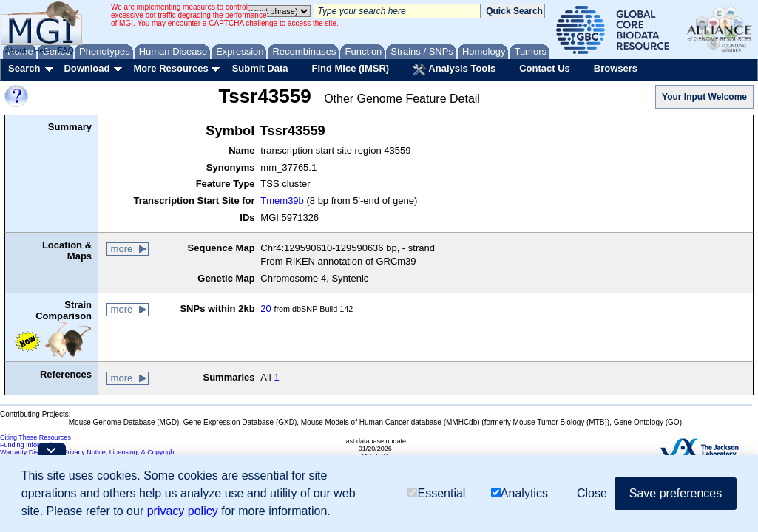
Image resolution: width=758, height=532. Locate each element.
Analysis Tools (454, 69)
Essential (436, 493)
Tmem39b (282, 201)
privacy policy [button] (183, 511)
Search (24, 68)
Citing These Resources (35, 437)
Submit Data (260, 68)
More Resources (170, 68)
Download (87, 68)
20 (265, 308)
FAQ (66, 50)
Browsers (616, 68)
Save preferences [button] (676, 493)
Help (42, 50)
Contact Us (545, 68)
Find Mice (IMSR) (350, 68)
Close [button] (592, 493)
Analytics (520, 493)
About (16, 50)
